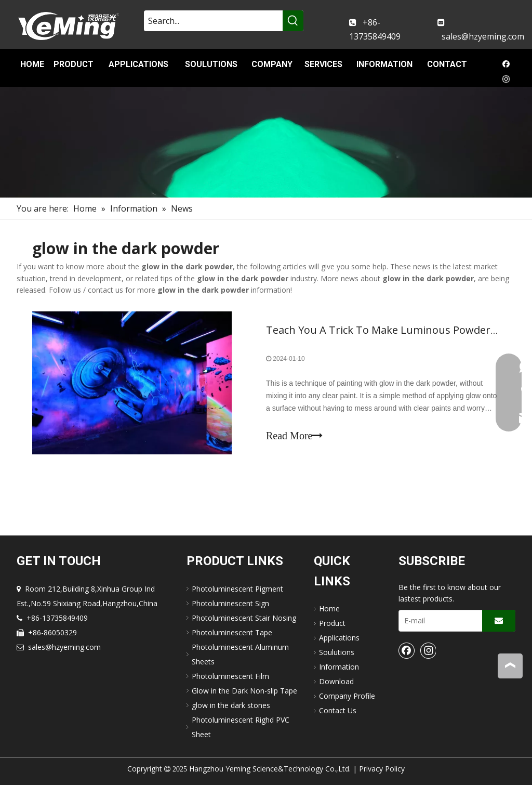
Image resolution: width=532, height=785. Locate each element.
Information (339, 667)
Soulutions (337, 652)
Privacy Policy (382, 769)
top (510, 665)
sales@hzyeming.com (483, 36)
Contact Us (338, 710)
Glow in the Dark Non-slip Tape (244, 691)
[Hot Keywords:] (293, 21)
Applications (339, 638)
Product (332, 623)
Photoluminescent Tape (232, 632)
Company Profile (347, 696)
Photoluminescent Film (230, 676)
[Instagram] (506, 80)
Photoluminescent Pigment (237, 589)
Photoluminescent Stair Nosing (244, 618)
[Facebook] (506, 66)
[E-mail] (438, 621)
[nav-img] (266, 142)
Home (329, 609)
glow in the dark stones (231, 705)
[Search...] (213, 21)
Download (336, 681)
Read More (294, 436)
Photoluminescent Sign (230, 603)
